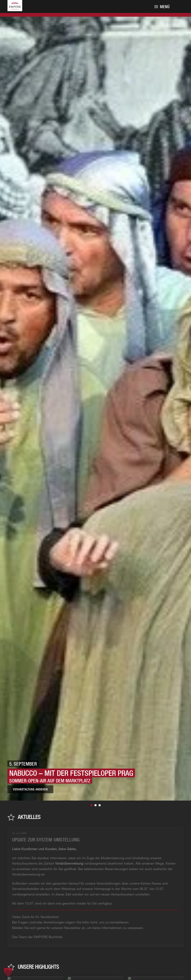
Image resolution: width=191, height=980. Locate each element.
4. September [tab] (100, 805)
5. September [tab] (91, 805)
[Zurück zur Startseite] (19, 10)
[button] (8, 972)
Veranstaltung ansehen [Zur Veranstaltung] (30, 789)
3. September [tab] (95, 805)
